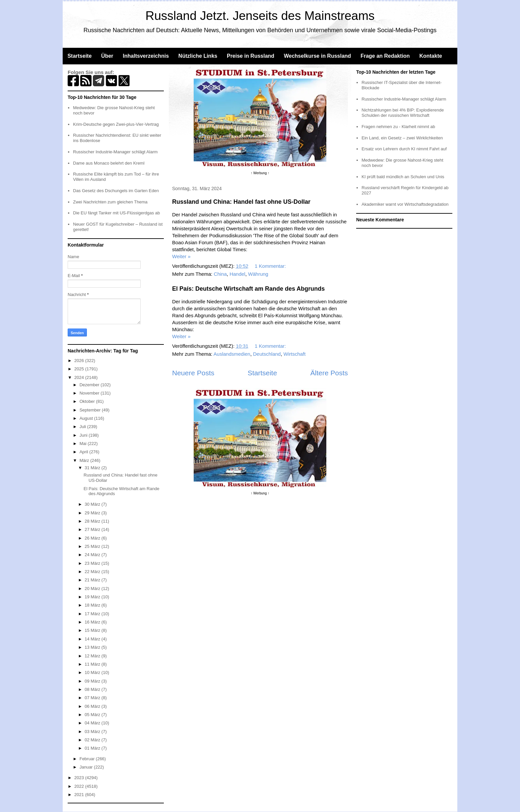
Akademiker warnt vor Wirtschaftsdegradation (405, 204)
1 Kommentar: (271, 266)
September (91, 410)
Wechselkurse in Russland (317, 56)
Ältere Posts (329, 373)
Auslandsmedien (232, 354)
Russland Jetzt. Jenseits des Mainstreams (260, 16)
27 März (93, 529)
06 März (93, 706)
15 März (93, 630)
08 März (93, 689)
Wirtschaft (295, 354)
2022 (80, 786)
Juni (84, 435)
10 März (93, 672)
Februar (88, 759)
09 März (93, 681)
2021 (80, 795)
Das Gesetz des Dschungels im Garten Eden (116, 191)
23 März (93, 563)
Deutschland (267, 354)
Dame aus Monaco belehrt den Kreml (109, 163)
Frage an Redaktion (385, 56)
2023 (80, 778)
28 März (93, 521)
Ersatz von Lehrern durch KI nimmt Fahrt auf (404, 149)
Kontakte (430, 56)
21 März (93, 580)
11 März (93, 664)
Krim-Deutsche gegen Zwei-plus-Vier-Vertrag (116, 124)
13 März (93, 647)
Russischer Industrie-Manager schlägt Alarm (115, 152)
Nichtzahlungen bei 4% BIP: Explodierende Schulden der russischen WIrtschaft (403, 113)
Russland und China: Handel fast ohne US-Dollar (241, 202)
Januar (87, 767)
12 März (93, 656)
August (87, 418)
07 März (93, 698)
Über (107, 56)
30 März (93, 504)
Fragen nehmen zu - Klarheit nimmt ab (398, 127)
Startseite (79, 56)
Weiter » (181, 256)
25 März (93, 546)
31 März (93, 468)
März (85, 460)
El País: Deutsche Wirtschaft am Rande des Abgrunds (248, 289)
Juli (83, 427)
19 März (93, 597)
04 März (93, 723)
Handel (237, 274)
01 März (93, 748)
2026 (80, 361)
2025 (80, 369)
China (220, 274)
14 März (93, 639)
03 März (93, 732)
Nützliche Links (198, 56)
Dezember (90, 385)
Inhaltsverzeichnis (146, 56)
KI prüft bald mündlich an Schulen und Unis (403, 177)
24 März (93, 555)
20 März (93, 589)
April (85, 452)
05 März (93, 715)
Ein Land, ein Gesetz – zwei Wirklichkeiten (402, 138)
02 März (93, 740)
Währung (258, 274)
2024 (80, 377)
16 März (93, 622)
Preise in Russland (251, 56)
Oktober (88, 401)
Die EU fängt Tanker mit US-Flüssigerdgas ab (116, 213)
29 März (93, 513)
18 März (93, 605)
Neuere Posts (193, 373)
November (90, 393)
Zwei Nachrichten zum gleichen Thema (110, 202)
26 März (93, 538)
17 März (93, 614)
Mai (84, 443)
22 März (93, 572)
